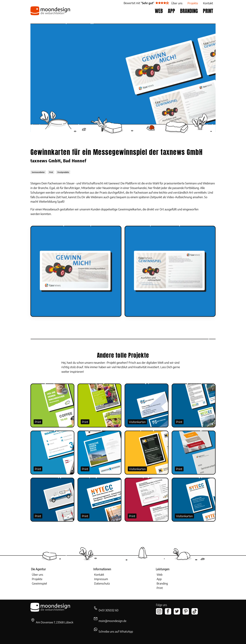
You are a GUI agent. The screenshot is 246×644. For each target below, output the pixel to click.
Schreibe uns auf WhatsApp (116, 631)
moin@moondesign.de (112, 621)
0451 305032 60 (108, 610)
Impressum (101, 579)
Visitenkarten (137, 422)
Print (38, 422)
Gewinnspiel (39, 583)
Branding (162, 583)
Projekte (37, 579)
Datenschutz (102, 583)
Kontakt (99, 574)
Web (160, 574)
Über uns (37, 574)
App (159, 579)
